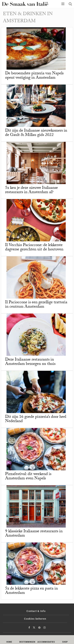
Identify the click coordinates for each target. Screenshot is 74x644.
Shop (65, 642)
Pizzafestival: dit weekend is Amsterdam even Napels (28, 477)
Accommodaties (46, 642)
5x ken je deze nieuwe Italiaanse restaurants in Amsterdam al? (31, 190)
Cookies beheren (35, 619)
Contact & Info (36, 611)
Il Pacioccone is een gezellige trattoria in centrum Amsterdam (36, 305)
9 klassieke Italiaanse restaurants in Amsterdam (34, 534)
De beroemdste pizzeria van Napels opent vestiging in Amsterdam (34, 76)
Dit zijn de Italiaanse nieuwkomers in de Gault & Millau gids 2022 (36, 133)
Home (9, 642)
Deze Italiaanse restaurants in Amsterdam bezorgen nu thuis (30, 362)
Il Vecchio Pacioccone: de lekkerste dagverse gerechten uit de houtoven (34, 248)
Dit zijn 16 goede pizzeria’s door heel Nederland (36, 419)
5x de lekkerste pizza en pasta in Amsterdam (31, 591)
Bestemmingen (27, 642)
